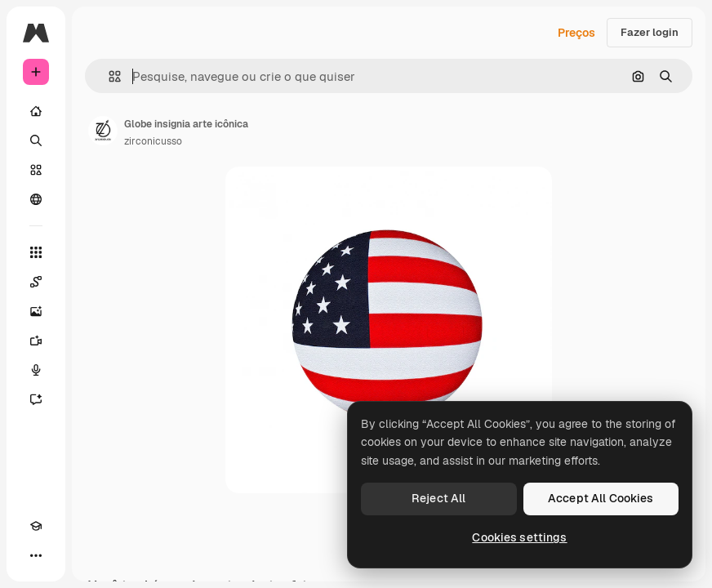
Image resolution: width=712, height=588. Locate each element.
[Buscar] (36, 140)
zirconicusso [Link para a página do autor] (153, 141)
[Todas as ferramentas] (36, 252)
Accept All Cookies (601, 498)
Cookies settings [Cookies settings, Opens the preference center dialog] (519, 537)
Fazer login (650, 32)
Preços (576, 33)
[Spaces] (36, 282)
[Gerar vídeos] (36, 341)
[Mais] (36, 555)
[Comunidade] (36, 199)
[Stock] (36, 170)
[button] (108, 76)
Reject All (438, 498)
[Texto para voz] (36, 370)
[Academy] (36, 526)
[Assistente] (36, 399)
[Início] (36, 111)
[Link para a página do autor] (103, 131)
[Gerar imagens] (36, 311)
